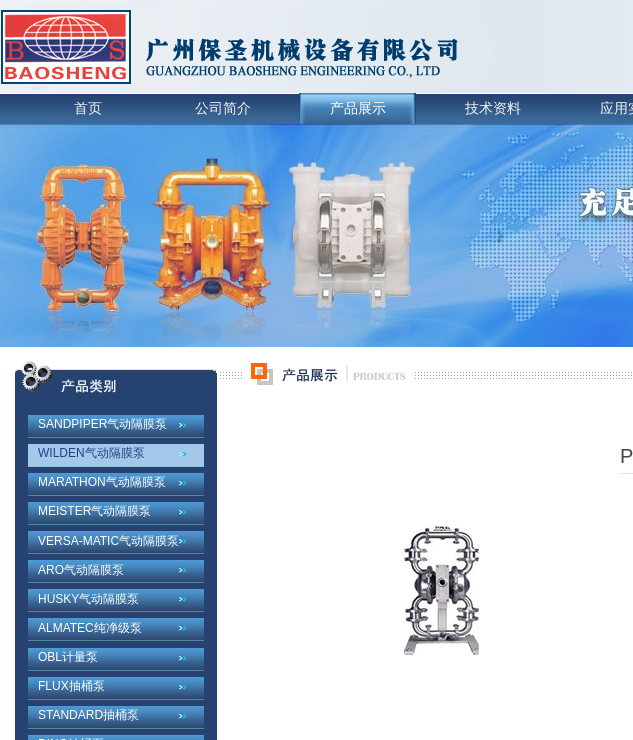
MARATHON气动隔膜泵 (102, 482)
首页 (88, 108)
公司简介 (223, 108)
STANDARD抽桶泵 (88, 715)
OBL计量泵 (68, 657)
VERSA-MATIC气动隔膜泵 (108, 541)
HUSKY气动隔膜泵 (88, 599)
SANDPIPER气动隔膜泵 (102, 424)
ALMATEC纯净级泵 (90, 628)
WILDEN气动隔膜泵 (91, 453)
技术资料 (493, 108)
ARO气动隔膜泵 (81, 570)
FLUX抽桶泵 (71, 686)
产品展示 (358, 108)
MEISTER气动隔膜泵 (94, 511)
